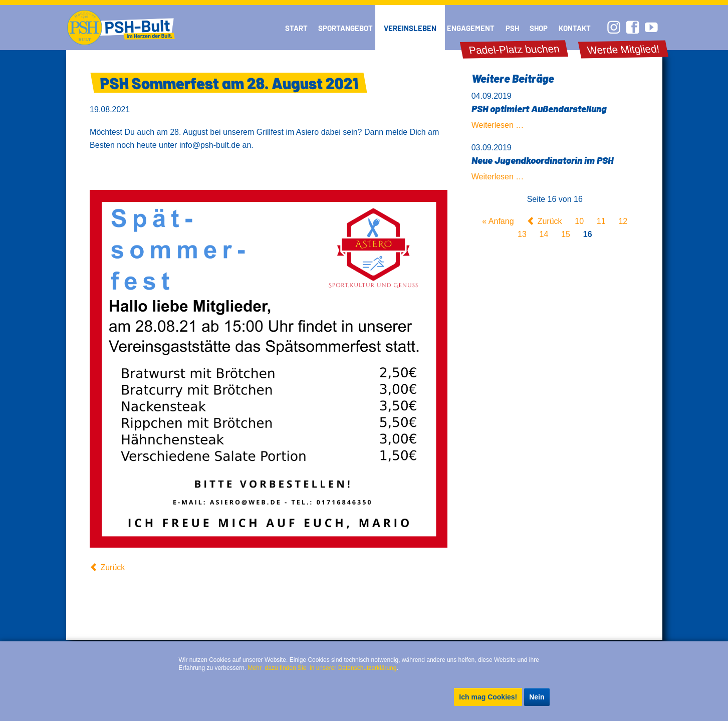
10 (579, 221)
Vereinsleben (410, 28)
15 (566, 234)
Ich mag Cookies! (488, 697)
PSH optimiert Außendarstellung (539, 108)
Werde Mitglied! (624, 49)
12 (623, 221)
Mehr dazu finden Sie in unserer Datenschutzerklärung (322, 668)
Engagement (471, 28)
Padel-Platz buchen (514, 50)
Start (296, 28)
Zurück (112, 567)
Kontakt (575, 28)
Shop (539, 28)
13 (522, 234)
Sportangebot (345, 28)
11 (601, 221)
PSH (512, 28)
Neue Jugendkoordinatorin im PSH (542, 160)
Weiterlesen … (498, 125)
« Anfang (498, 221)
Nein (537, 697)
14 (544, 234)
